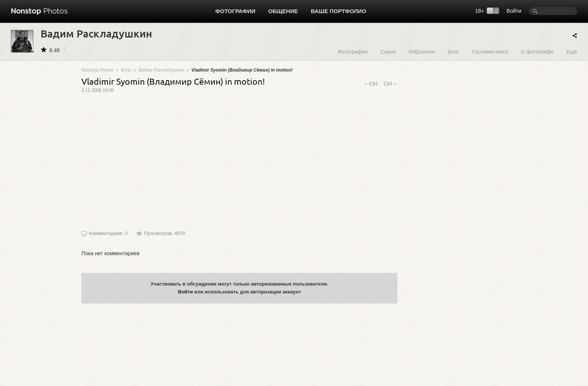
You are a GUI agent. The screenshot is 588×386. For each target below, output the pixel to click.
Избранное (422, 52)
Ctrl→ (391, 83)
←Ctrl (371, 83)
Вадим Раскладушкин (161, 70)
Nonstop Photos (97, 70)
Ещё (572, 52)
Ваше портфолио (339, 11)
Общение (283, 11)
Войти (514, 11)
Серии (388, 52)
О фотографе (537, 52)
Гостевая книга (490, 52)
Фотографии (235, 11)
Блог (453, 52)
